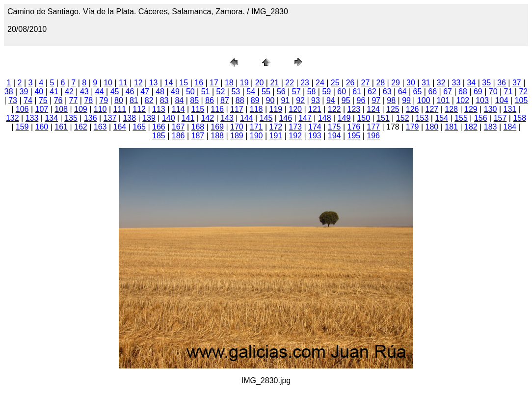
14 (169, 83)
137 (110, 118)
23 (305, 83)
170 (237, 127)
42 (69, 92)
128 (451, 109)
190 (256, 136)
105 (521, 100)
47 (145, 92)
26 (350, 83)
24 (320, 83)
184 (510, 127)
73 (13, 100)
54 (251, 92)
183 (491, 127)
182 (471, 127)
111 (120, 109)
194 (334, 136)
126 (412, 109)
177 (373, 127)
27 (366, 83)
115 (198, 109)
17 (214, 83)
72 (523, 92)
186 (178, 136)
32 (441, 83)
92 (300, 100)
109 (81, 109)
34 (471, 83)
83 (164, 100)
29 (396, 83)
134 (51, 118)
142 (207, 118)
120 (295, 109)
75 (43, 100)
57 (296, 92)
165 (139, 127)
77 (74, 100)
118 (256, 109)
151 (383, 118)
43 (84, 92)
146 (285, 118)
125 (393, 109)
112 (139, 109)
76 (58, 100)
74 (28, 100)
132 (13, 118)
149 (344, 118)
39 (24, 92)
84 (179, 100)
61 (357, 92)
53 (236, 92)
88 (240, 100)
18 (229, 83)
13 (154, 83)
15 (184, 83)
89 (255, 100)
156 (481, 118)
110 (100, 109)
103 (482, 100)
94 (331, 100)
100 (424, 100)
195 (354, 136)
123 (354, 109)
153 (422, 118)
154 (441, 118)
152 (403, 118)
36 (502, 83)
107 (42, 109)
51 (206, 92)
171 (256, 127)
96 (361, 100)
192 (295, 136)
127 (432, 109)
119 (276, 109)
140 (169, 118)
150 (363, 118)
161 (61, 127)
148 (325, 118)
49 (175, 92)
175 (334, 127)
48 (160, 92)
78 (88, 100)
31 (426, 83)
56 (281, 92)
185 (159, 136)
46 (130, 92)
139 (149, 118)
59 (326, 92)
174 (315, 127)
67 (448, 92)
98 (391, 100)
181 (451, 127)
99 (406, 100)
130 (491, 109)
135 (71, 118)
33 (456, 83)
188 (217, 136)
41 (54, 92)
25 (335, 83)
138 (129, 118)
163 (100, 127)
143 (227, 118)
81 (134, 100)
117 (237, 109)
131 (510, 109)
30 (411, 83)
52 (221, 92)
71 (508, 92)
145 (266, 118)
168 (198, 127)
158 (519, 118)
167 (178, 127)
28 (380, 83)
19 (244, 83)
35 (486, 83)
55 (266, 92)
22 (290, 83)
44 (100, 92)
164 (120, 127)
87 (225, 100)
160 (42, 127)
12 (138, 83)
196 (373, 136)
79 (104, 100)
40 (39, 92)
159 (22, 127)
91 (285, 100)
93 (316, 100)
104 (502, 100)
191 (276, 136)
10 (108, 83)
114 (178, 109)
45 (115, 92)
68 (463, 92)
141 (188, 118)
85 (194, 100)
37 (517, 83)
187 (198, 136)
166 (159, 127)
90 (270, 100)
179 (412, 127)
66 (432, 92)
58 (312, 92)
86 (210, 100)
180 (432, 127)
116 (217, 109)
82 (149, 100)
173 (295, 127)
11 (123, 83)
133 (32, 118)
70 (493, 92)
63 (387, 92)
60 (342, 92)
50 (190, 92)
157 (500, 118)
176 (354, 127)
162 (81, 127)
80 (119, 100)
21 (274, 83)
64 (402, 92)
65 (418, 92)
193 (315, 136)
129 (471, 109)
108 (61, 109)
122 (334, 109)
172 (276, 127)
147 (305, 118)
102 (463, 100)
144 (247, 118)
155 (461, 118)
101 (443, 100)
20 (260, 83)
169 (217, 127)
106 (22, 109)
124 (373, 109)
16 (199, 83)
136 (91, 118)
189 (237, 136)
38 (9, 92)
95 (346, 100)
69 (478, 92)
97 (376, 100)
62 (372, 92)
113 (159, 109)
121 (315, 109)
